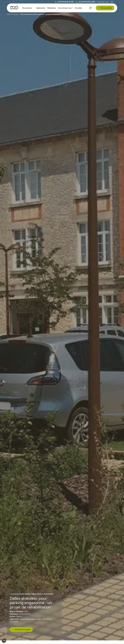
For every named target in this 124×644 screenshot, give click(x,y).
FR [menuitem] (112, 2)
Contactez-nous (103, 2)
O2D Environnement (13, 14)
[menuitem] (112, 2)
